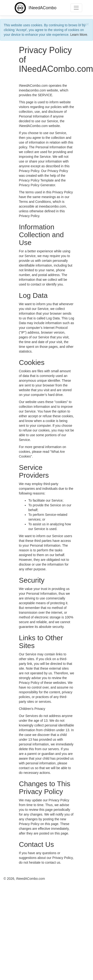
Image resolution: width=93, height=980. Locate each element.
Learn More (79, 35)
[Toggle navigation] (76, 8)
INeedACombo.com (30, 879)
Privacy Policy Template (36, 180)
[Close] (83, 24)
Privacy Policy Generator (37, 185)
